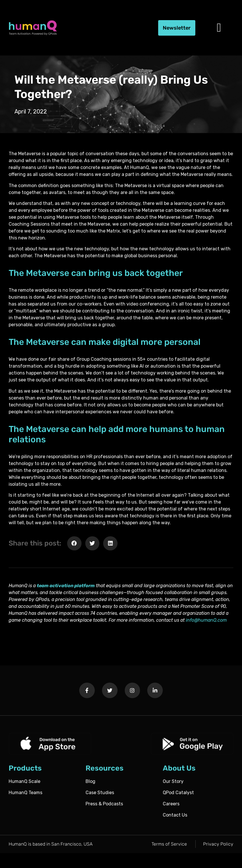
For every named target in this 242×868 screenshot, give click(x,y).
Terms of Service (169, 844)
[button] (219, 28)
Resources (105, 768)
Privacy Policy (218, 844)
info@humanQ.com (206, 620)
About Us (179, 768)
